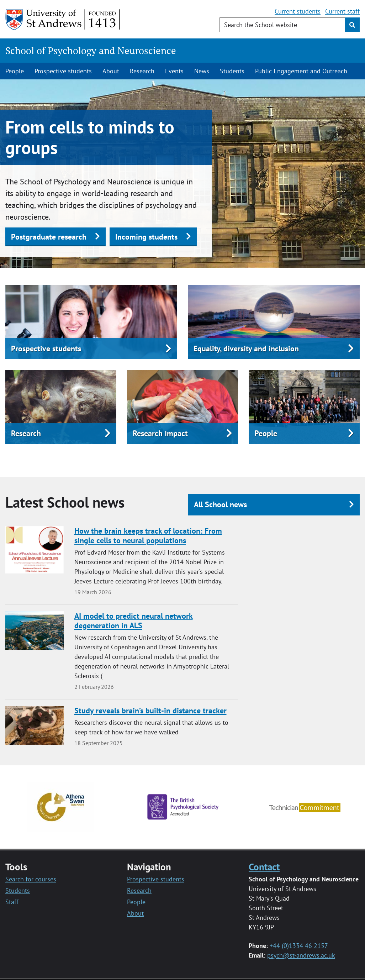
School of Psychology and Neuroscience (91, 51)
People (15, 71)
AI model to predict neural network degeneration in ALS (134, 621)
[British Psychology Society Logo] (183, 806)
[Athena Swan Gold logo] (61, 806)
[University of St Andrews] (63, 20)
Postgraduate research (49, 237)
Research (142, 71)
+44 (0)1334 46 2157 (299, 946)
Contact (264, 867)
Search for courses (31, 879)
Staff (12, 902)
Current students (298, 11)
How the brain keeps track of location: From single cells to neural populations (148, 536)
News (202, 71)
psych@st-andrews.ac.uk (301, 955)
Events (174, 71)
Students (232, 71)
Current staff (342, 11)
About (111, 71)
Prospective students (63, 71)
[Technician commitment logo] (305, 807)
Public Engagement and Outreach (301, 71)
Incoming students (146, 237)
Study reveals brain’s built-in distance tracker (150, 711)
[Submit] (352, 25)
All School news (220, 504)
